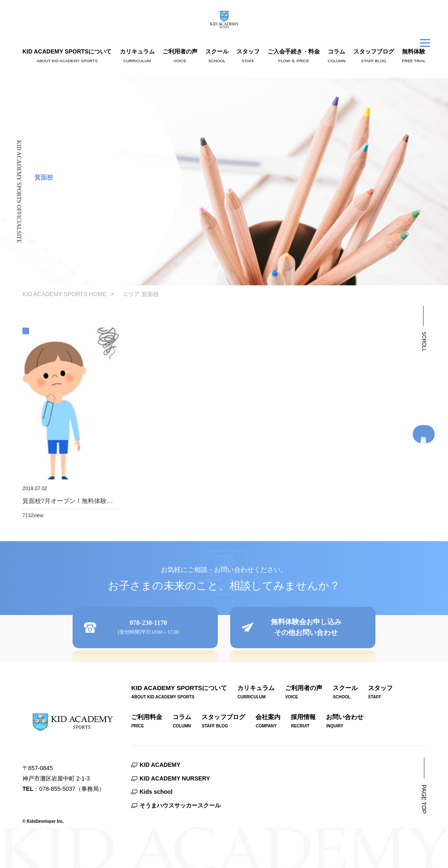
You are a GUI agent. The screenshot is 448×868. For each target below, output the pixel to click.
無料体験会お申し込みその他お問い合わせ (306, 627)
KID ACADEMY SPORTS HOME (65, 294)
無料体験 (414, 57)
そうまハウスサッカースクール (180, 805)
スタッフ (248, 57)
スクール (217, 57)
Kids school (156, 792)
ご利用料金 (147, 722)
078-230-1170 (148, 628)
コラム (337, 57)
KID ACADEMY (160, 765)
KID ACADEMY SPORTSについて (67, 57)
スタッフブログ (374, 57)
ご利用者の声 (180, 57)
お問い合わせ (345, 722)
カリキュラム (137, 57)
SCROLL (424, 342)
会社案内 (268, 722)
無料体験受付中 (424, 434)
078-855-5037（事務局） (72, 789)
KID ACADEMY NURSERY (175, 778)
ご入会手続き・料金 (294, 57)
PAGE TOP (424, 799)
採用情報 (303, 722)
